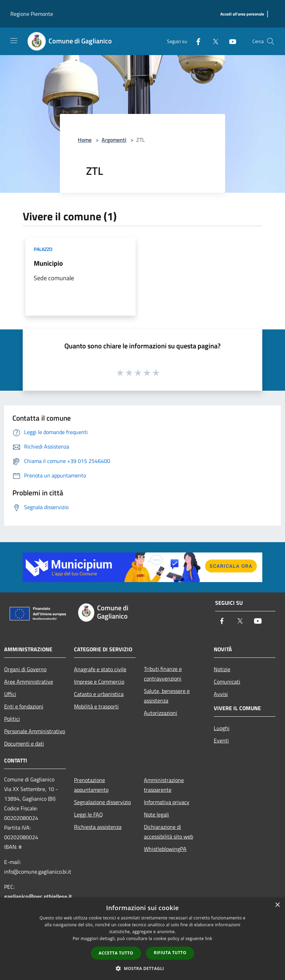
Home (85, 140)
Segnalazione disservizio (102, 802)
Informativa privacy (167, 802)
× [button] (277, 905)
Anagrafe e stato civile (100, 669)
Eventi (221, 740)
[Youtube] (230, 41)
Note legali (156, 814)
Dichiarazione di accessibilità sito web (168, 832)
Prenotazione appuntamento (91, 785)
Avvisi (221, 694)
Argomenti (114, 140)
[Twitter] (213, 41)
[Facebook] (196, 41)
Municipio (48, 263)
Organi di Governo (25, 669)
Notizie (222, 669)
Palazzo (43, 249)
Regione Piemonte (32, 14)
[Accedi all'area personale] (242, 14)
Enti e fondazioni (24, 706)
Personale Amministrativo (35, 731)
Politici (12, 719)
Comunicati (227, 682)
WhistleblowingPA (165, 849)
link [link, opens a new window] (209, 939)
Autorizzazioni (161, 713)
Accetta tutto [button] (116, 953)
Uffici (10, 694)
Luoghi (222, 728)
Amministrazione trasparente (164, 785)
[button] (142, 968)
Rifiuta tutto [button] (170, 953)
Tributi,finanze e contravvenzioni (163, 674)
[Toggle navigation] (14, 41)
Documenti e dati (24, 744)
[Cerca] (271, 41)
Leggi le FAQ (88, 814)
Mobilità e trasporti (96, 706)
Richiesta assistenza (98, 827)
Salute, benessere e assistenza (167, 696)
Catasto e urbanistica (99, 694)
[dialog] (142, 939)
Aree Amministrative (29, 682)
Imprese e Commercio (99, 682)
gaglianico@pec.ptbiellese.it (38, 896)
